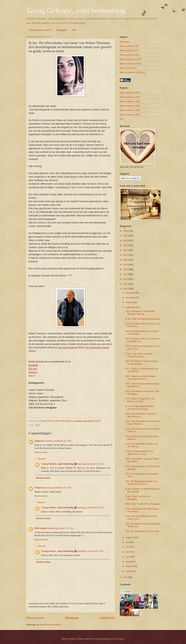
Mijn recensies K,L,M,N (131, 59)
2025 (126, 236)
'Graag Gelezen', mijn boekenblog (76, 10)
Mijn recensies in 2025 (40, 30)
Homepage (72, 618)
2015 (126, 284)
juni (128, 547)
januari (129, 571)
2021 (126, 255)
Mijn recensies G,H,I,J (130, 55)
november (131, 298)
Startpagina (62, 30)
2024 (126, 241)
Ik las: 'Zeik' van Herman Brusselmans (143, 319)
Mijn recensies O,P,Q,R (130, 64)
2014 (126, 289)
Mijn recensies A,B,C (129, 46)
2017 (126, 274)
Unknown (39, 441)
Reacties (42, 459)
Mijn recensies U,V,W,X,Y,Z (133, 72)
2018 (126, 269)
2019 (126, 265)
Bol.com (33, 369)
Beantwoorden (41, 452)
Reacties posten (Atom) (51, 625)
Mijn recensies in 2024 (130, 101)
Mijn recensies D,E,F (129, 50)
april (128, 557)
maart (129, 561)
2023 (126, 245)
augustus (130, 537)
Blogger (120, 639)
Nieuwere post (35, 618)
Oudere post (107, 618)
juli (128, 542)
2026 (126, 231)
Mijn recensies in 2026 (130, 93)
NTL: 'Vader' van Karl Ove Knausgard (143, 504)
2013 (126, 577)
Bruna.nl (33, 372)
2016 (126, 279)
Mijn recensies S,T (128, 68)
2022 (126, 250)
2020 (126, 260)
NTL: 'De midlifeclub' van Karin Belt (142, 531)
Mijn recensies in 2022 (130, 110)
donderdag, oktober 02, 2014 (61, 528)
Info (74, 30)
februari (130, 566)
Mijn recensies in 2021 (130, 115)
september (131, 307)
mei (128, 552)
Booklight (33, 365)
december (131, 293)
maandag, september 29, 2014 (58, 441)
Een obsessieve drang (98, 348)
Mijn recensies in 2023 (130, 106)
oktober (130, 302)
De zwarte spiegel (68, 348)
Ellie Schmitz (41, 528)
